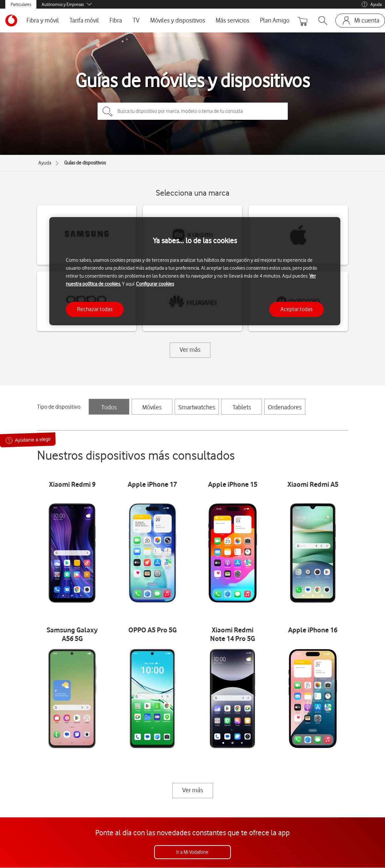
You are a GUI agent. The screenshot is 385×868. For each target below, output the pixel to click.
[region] (195, 271)
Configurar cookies (155, 284)
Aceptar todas (297, 309)
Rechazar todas (95, 309)
